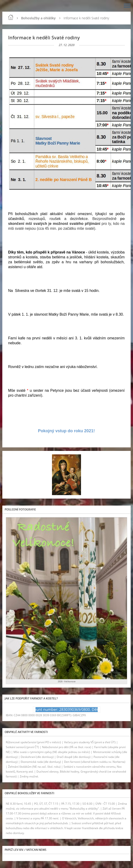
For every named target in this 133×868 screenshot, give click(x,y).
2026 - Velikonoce (67, 681)
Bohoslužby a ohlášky (38, 18)
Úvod (11, 17)
